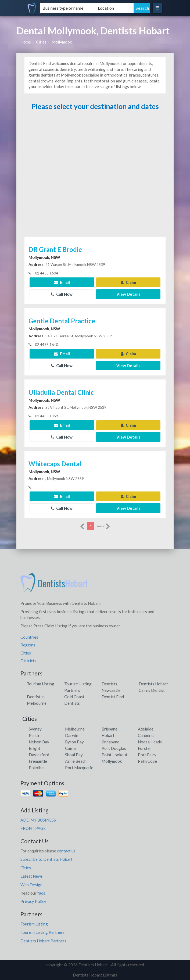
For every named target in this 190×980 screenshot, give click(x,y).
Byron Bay (74, 742)
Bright (35, 748)
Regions (28, 645)
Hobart (108, 735)
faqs (41, 893)
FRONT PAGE (33, 828)
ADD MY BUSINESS (38, 820)
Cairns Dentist (152, 690)
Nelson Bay (39, 742)
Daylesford (39, 755)
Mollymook (62, 42)
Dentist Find (113, 697)
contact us (66, 851)
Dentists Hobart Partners (43, 941)
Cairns (71, 748)
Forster (145, 748)
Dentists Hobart (153, 684)
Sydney (35, 729)
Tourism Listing (41, 684)
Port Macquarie (79, 768)
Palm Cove (147, 761)
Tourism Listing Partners (42, 932)
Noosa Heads (150, 742)
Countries (29, 637)
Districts (28, 661)
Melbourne (75, 729)
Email (62, 282)
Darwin (72, 735)
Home (26, 42)
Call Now (62, 294)
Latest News (32, 876)
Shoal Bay (74, 755)
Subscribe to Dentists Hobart (46, 859)
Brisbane (110, 729)
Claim (128, 282)
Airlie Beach (76, 761)
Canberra (146, 735)
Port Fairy (147, 755)
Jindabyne (110, 742)
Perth (34, 735)
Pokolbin (37, 768)
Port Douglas (114, 748)
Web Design (31, 885)
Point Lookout (114, 755)
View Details (128, 294)
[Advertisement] (95, 176)
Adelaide (146, 729)
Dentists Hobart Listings (95, 975)
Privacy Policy (33, 901)
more (104, 526)
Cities (41, 42)
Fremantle (38, 761)
